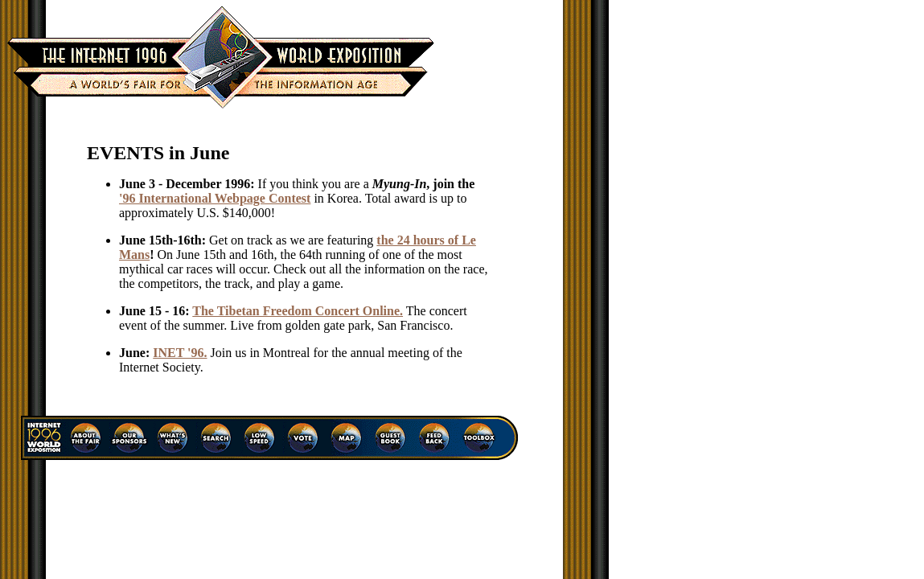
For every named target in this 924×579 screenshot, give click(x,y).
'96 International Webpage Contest (215, 198)
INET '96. (180, 353)
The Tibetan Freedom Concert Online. (298, 311)
